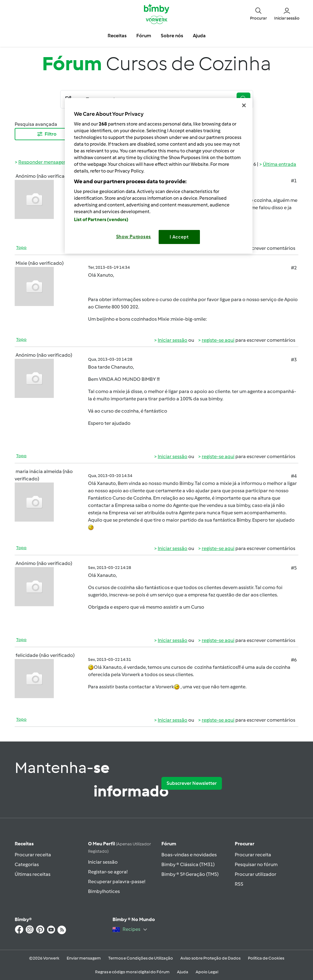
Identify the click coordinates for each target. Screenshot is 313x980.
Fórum (169, 844)
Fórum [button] (144, 36)
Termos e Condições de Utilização (141, 958)
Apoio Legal (207, 972)
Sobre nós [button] (172, 36)
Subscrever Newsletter (192, 783)
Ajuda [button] (199, 36)
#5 (294, 568)
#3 (294, 360)
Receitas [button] (117, 36)
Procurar (245, 844)
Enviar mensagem (84, 958)
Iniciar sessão (173, 248)
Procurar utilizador (256, 874)
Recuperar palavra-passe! (117, 882)
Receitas (24, 844)
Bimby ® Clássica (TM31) (188, 864)
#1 (294, 181)
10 (185, 134)
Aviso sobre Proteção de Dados (210, 958)
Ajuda (183, 972)
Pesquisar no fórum (256, 864)
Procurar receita (33, 855)
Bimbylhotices (104, 891)
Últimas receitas (33, 874)
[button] (258, 14)
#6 (294, 660)
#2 (294, 268)
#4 (294, 476)
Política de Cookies (266, 958)
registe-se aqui (218, 248)
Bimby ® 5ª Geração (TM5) (190, 874)
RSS (239, 884)
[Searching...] (158, 99)
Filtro (46, 134)
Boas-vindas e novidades (189, 855)
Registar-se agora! (108, 872)
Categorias (27, 864)
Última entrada (280, 164)
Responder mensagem (43, 162)
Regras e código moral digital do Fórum (132, 972)
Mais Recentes (120, 134)
